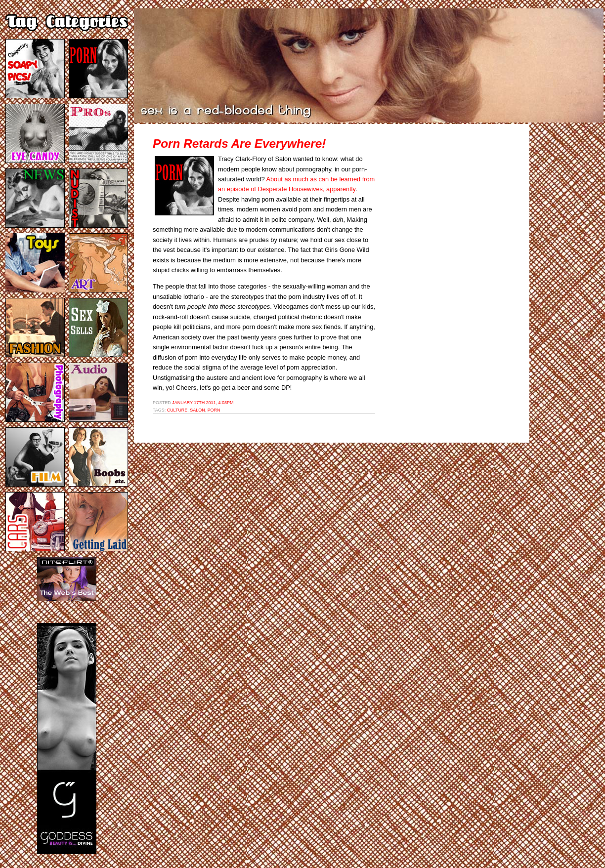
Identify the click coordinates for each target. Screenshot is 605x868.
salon (197, 410)
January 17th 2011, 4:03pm (203, 403)
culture (177, 410)
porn (214, 410)
